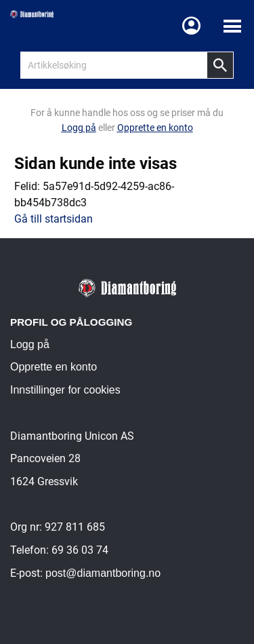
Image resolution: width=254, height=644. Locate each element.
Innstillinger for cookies (65, 390)
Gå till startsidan (54, 219)
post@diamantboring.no (103, 573)
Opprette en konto (54, 367)
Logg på (30, 344)
